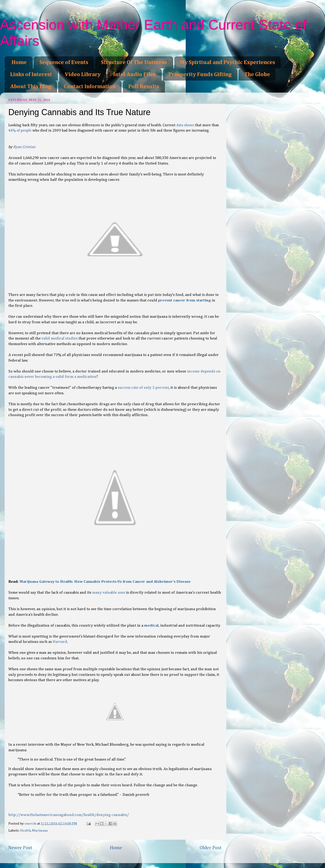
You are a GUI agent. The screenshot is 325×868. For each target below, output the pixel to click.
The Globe (257, 74)
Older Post (211, 848)
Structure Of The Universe (134, 62)
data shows (185, 125)
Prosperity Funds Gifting (200, 74)
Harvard (60, 642)
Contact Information (90, 87)
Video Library (83, 74)
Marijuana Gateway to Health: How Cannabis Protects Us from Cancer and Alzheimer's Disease (105, 582)
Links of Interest (31, 74)
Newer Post (20, 848)
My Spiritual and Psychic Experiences (227, 62)
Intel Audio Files (135, 74)
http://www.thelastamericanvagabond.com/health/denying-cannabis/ (69, 815)
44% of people (20, 131)
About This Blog (31, 87)
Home (19, 62)
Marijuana (40, 831)
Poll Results (144, 87)
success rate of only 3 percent (143, 388)
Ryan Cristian (24, 147)
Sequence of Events (64, 62)
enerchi (31, 824)
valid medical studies (60, 338)
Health (25, 831)
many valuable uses (109, 593)
